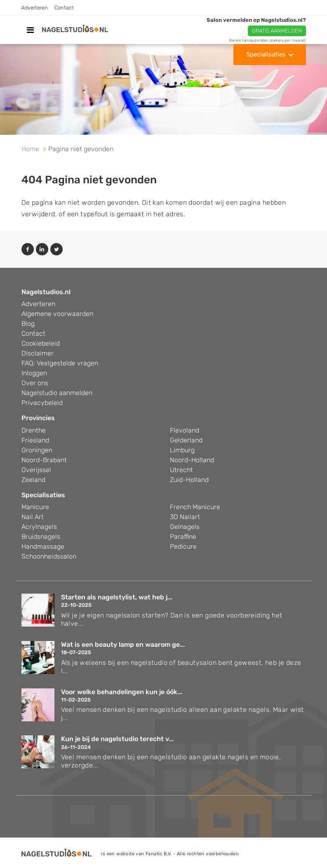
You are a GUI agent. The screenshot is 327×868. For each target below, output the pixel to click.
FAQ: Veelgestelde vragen (60, 363)
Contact (64, 8)
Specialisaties (266, 54)
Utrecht (181, 470)
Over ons (35, 383)
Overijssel (36, 470)
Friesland (35, 440)
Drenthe (34, 430)
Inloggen (34, 373)
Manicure (35, 507)
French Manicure (195, 507)
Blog (28, 324)
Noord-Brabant (44, 460)
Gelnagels (185, 527)
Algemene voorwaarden (57, 314)
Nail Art (33, 517)
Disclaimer (38, 353)
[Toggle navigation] (30, 30)
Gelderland (186, 440)
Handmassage (43, 546)
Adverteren (35, 8)
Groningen (37, 450)
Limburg (182, 450)
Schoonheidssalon (49, 556)
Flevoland (185, 430)
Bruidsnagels (41, 537)
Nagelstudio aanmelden (57, 393)
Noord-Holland (192, 460)
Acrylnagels (39, 527)
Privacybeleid (42, 403)
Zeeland (33, 480)
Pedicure (183, 546)
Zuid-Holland (189, 480)
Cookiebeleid (41, 343)
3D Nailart (185, 517)
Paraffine (183, 537)
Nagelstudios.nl (46, 292)
